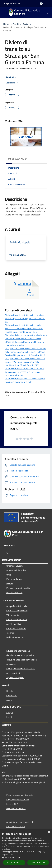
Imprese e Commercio (17, 619)
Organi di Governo (15, 566)
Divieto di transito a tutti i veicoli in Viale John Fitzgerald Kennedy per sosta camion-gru (25, 318)
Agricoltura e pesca (15, 677)
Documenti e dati (14, 592)
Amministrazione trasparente (20, 822)
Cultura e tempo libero (17, 611)
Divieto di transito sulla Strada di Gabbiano (25, 379)
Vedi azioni (12, 83)
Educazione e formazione (18, 651)
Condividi (12, 77)
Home (6, 24)
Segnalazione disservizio (18, 800)
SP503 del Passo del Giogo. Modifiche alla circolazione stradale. (24, 344)
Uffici (9, 575)
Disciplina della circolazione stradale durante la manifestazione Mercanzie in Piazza (26, 337)
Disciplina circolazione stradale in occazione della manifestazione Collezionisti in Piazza (25, 350)
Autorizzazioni (13, 673)
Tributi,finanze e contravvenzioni (22, 660)
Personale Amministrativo (19, 588)
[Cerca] (46, 12)
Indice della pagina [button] (18, 159)
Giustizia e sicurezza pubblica (20, 655)
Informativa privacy (16, 826)
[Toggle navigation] (6, 12)
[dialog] (26, 849)
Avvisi (26, 24)
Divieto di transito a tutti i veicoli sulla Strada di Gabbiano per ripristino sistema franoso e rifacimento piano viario (24, 329)
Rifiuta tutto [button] (38, 862)
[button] (26, 857)
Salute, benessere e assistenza (21, 669)
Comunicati (12, 696)
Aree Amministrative (16, 570)
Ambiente (11, 664)
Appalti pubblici (14, 624)
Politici (10, 584)
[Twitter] (7, 553)
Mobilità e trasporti (15, 637)
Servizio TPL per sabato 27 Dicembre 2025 (25, 355)
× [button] (49, 832)
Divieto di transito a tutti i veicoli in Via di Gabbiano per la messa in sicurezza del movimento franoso (25, 372)
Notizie (10, 691)
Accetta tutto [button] (14, 863)
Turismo (10, 633)
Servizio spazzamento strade (18, 382)
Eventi (9, 717)
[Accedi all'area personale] (41, 4)
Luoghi (10, 713)
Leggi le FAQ (12, 804)
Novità (16, 24)
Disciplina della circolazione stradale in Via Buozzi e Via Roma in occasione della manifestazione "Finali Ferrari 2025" (25, 362)
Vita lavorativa (13, 615)
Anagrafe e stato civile (17, 606)
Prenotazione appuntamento (20, 795)
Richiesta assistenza (16, 808)
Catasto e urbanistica (16, 628)
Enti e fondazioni (14, 579)
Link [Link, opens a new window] (12, 855)
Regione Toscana (12, 3)
